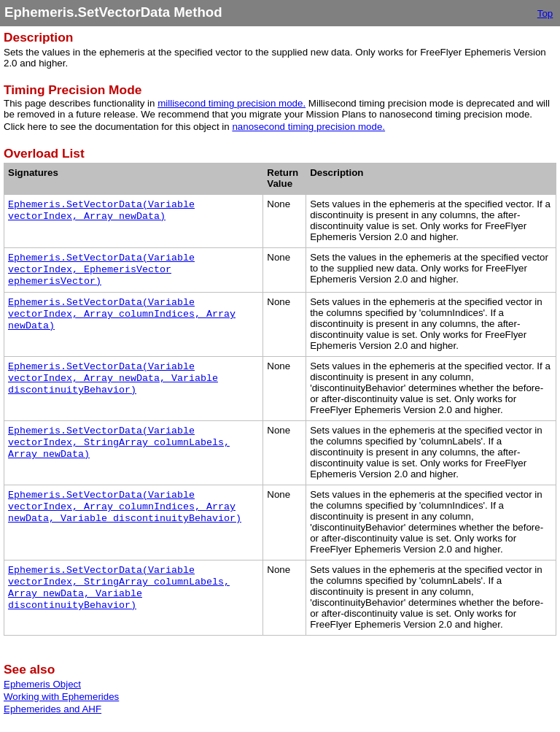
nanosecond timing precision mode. (308, 127)
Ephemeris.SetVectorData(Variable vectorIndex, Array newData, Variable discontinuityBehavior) (113, 378)
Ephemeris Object (42, 684)
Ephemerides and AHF (52, 709)
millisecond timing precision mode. (232, 103)
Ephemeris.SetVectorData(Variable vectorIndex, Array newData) (101, 211)
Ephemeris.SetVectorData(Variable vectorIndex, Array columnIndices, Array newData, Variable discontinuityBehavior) (125, 507)
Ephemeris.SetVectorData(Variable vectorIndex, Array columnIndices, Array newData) (122, 314)
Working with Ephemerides (61, 697)
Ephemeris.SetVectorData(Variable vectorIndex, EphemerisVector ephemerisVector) (101, 270)
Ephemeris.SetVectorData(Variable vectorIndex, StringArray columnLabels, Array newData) (119, 443)
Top (545, 14)
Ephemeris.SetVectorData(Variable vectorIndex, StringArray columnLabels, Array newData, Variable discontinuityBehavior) (119, 588)
